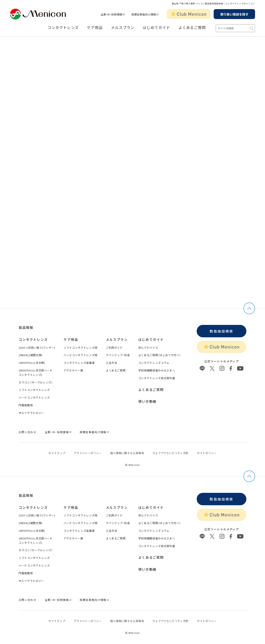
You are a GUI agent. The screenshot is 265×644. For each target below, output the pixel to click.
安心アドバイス (148, 348)
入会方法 (111, 363)
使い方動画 (147, 401)
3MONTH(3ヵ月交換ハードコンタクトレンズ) (36, 373)
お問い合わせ (28, 432)
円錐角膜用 (26, 405)
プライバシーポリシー (88, 453)
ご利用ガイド (114, 348)
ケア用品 (95, 28)
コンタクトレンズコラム (154, 363)
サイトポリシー (207, 453)
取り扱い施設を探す (234, 14)
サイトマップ (57, 453)
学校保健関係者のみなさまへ (157, 370)
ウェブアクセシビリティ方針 (170, 453)
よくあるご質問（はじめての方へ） (160, 355)
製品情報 (26, 327)
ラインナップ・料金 (118, 355)
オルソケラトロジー (31, 413)
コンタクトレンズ (63, 28)
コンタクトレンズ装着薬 (79, 363)
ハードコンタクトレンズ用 (81, 355)
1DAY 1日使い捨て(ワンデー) (37, 348)
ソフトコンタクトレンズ (34, 390)
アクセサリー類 (73, 370)
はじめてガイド (156, 28)
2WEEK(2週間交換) (31, 355)
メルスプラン (123, 28)
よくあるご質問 (192, 28)
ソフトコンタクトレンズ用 (81, 348)
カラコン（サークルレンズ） (36, 382)
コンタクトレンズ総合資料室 (157, 378)
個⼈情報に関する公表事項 (127, 453)
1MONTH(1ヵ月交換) (32, 363)
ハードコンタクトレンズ (34, 397)
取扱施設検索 (221, 331)
